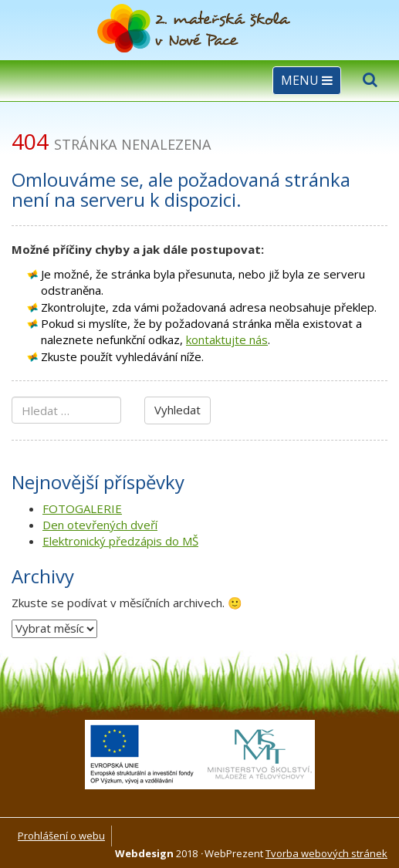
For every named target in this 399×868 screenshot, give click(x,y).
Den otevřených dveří (100, 525)
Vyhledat (178, 410)
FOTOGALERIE (82, 508)
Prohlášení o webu (61, 836)
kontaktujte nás (227, 339)
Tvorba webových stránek (326, 853)
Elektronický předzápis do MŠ (120, 541)
